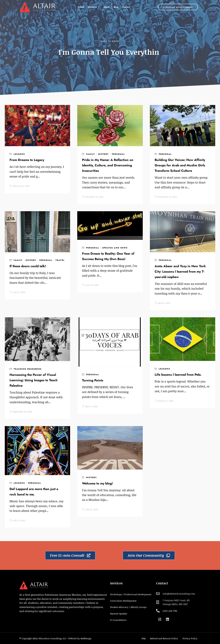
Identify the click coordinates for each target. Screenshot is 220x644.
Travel (60, 260)
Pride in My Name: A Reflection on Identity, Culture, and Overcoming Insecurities (108, 165)
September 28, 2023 (21, 412)
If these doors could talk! (28, 266)
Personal (118, 154)
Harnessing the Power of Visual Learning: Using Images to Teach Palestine (33, 380)
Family (91, 154)
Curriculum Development (123, 601)
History (103, 154)
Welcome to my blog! (97, 483)
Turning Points (93, 380)
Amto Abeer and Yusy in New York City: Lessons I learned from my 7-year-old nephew (180, 272)
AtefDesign (86, 638)
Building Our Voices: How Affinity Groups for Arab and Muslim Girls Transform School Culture (180, 165)
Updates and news (115, 248)
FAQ (144, 638)
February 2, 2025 (20, 186)
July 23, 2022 (90, 509)
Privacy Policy (190, 638)
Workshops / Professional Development (131, 594)
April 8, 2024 (162, 303)
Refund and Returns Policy (164, 638)
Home (81, 7)
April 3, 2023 (90, 406)
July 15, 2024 (17, 292)
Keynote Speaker (119, 614)
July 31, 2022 (17, 520)
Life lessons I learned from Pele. (178, 375)
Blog (116, 7)
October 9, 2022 (164, 401)
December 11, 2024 (93, 197)
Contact (126, 7)
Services (92, 7)
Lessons (19, 154)
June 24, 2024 (90, 285)
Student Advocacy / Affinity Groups (128, 607)
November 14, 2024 (166, 197)
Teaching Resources (28, 369)
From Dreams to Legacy (27, 160)
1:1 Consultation (118, 620)
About (107, 7)
